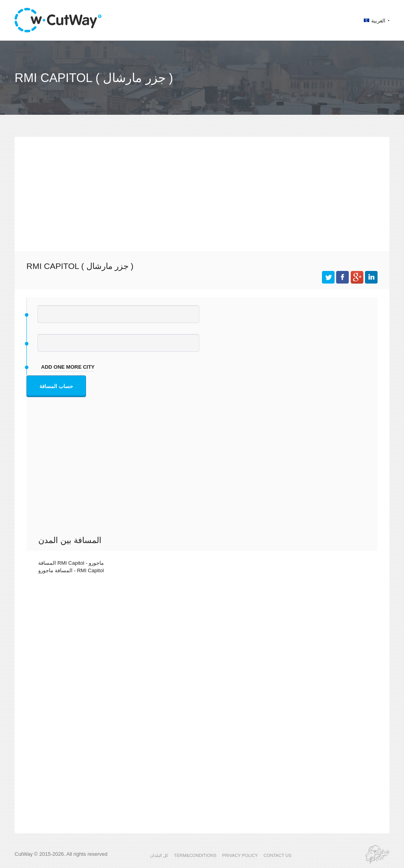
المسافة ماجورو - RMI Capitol (71, 570)
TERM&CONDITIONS (195, 855)
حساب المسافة (56, 386)
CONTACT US (278, 855)
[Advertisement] (202, 192)
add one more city (68, 367)
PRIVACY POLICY (240, 855)
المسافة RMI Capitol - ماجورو (71, 563)
